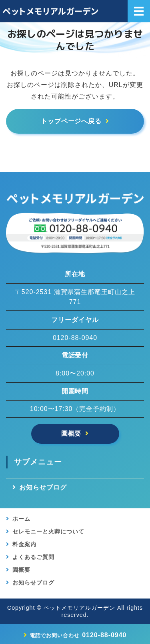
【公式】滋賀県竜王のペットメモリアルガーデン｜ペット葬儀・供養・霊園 (53, 11)
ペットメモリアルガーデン (80, 608)
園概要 (71, 434)
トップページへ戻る (71, 121)
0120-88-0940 (78, 635)
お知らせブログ (43, 487)
